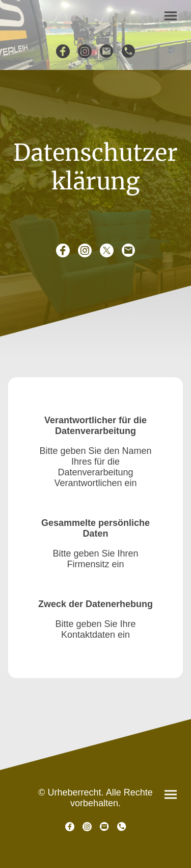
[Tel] (129, 51)
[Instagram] (85, 51)
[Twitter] (107, 250)
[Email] (107, 51)
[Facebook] (63, 51)
